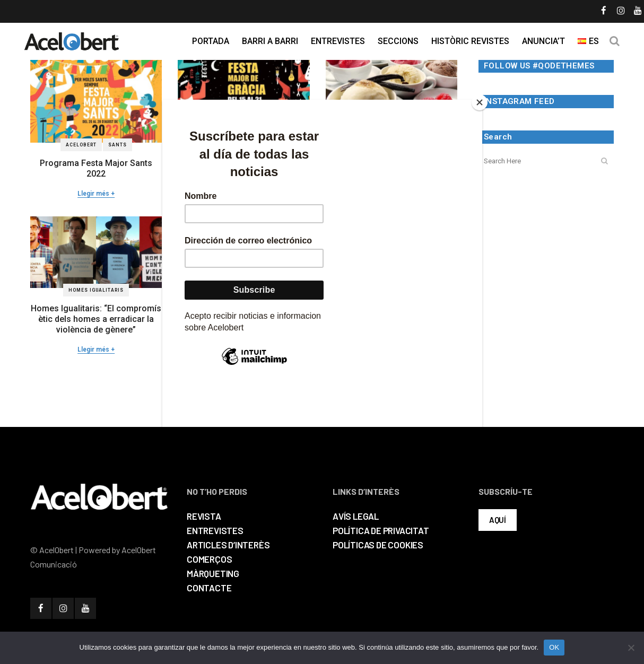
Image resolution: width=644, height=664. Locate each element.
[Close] (480, 102)
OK (554, 647)
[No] (631, 648)
